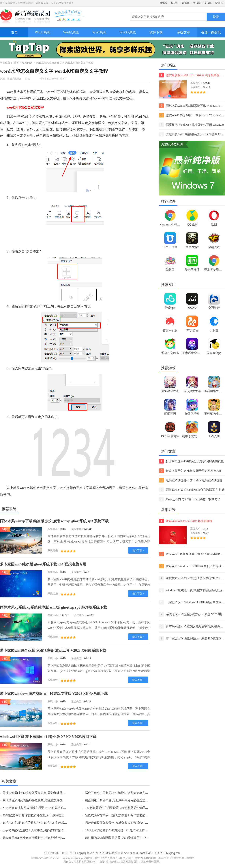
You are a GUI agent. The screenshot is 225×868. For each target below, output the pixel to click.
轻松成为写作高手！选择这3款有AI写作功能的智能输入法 (122, 815)
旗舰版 (186, 3)
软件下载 (156, 32)
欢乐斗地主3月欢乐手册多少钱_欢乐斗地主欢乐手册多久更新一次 (45, 823)
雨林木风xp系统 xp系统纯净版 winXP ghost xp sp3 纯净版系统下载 (54, 607)
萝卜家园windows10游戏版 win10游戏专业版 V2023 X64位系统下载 (54, 694)
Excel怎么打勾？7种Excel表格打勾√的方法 (190, 499)
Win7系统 (99, 32)
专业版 (197, 3)
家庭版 (219, 3)
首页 (14, 32)
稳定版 (175, 3)
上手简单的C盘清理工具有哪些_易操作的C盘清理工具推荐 (40, 830)
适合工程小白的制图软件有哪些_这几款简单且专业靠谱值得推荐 (127, 793)
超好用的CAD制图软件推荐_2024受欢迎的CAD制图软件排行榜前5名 (129, 838)
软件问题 (27, 63)
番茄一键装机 (212, 31)
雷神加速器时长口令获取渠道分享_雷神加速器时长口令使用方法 (44, 793)
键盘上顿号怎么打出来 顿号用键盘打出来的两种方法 (191, 471)
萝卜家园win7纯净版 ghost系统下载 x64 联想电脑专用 (43, 564)
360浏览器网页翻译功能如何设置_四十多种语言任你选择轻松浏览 (45, 815)
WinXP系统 (128, 32)
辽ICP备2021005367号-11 (60, 853)
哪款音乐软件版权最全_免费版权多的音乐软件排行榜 (119, 823)
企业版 (208, 3)
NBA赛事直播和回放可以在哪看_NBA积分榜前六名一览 (39, 808)
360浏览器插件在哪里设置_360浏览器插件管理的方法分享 (122, 808)
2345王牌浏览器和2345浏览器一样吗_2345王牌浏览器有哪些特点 (127, 830)
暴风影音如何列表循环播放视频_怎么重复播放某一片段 (38, 800)
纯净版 (164, 3)
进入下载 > (138, 550)
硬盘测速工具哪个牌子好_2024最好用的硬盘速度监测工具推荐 (125, 800)
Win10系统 (71, 32)
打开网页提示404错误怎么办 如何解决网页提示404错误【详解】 (191, 461)
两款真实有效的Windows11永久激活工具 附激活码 (192, 490)
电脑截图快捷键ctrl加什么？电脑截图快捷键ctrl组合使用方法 (191, 480)
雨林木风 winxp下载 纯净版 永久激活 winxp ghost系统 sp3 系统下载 (54, 521)
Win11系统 (43, 32)
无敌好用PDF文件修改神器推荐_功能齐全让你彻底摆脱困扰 (41, 838)
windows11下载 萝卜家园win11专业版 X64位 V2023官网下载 (48, 737)
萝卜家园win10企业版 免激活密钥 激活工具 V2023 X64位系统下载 (53, 650)
